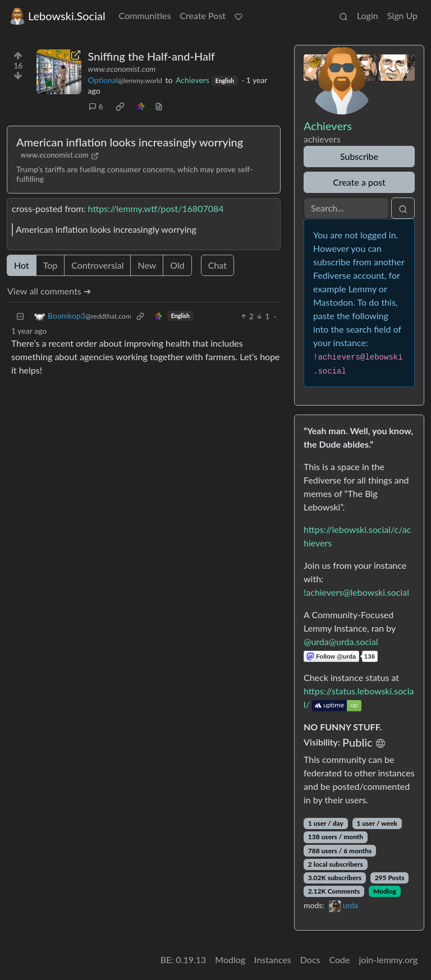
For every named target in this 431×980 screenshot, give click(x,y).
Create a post (359, 182)
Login (368, 15)
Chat (217, 265)
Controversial (97, 265)
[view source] (159, 106)
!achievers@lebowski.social (356, 592)
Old (177, 265)
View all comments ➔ (49, 291)
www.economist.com (122, 69)
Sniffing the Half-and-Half (152, 56)
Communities (145, 15)
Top (51, 265)
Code (340, 960)
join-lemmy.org (388, 960)
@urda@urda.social (341, 641)
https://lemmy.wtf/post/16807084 (156, 208)
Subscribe (359, 156)
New (147, 265)
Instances (273, 960)
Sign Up (402, 15)
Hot (22, 265)
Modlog (385, 891)
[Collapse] (20, 316)
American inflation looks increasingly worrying (130, 142)
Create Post (203, 15)
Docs (310, 960)
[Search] (346, 208)
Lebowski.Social (57, 16)
